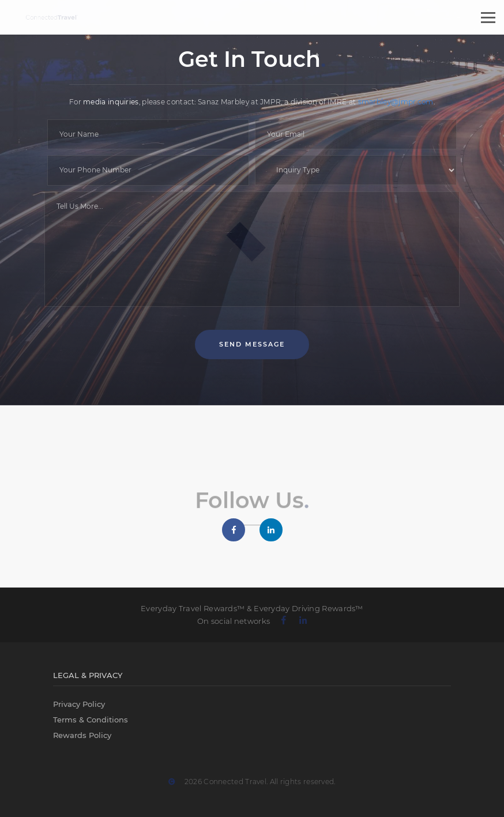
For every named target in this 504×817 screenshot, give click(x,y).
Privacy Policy (79, 704)
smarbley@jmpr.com (396, 102)
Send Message (252, 344)
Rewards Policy (82, 735)
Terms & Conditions (91, 720)
